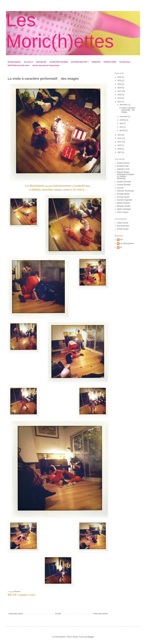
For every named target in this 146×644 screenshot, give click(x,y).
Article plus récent (16, 614)
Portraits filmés (125, 62)
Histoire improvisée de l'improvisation (46, 65)
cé (121, 247)
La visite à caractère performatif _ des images (127, 110)
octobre (123, 120)
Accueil (58, 614)
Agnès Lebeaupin (124, 209)
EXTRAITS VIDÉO (110, 62)
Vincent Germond (124, 182)
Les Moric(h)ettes (127, 243)
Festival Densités (124, 185)
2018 (120, 88)
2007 (120, 152)
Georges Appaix (123, 194)
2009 (120, 149)
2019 (120, 84)
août (122, 123)
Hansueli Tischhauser (126, 191)
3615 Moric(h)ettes (14, 62)
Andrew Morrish (123, 163)
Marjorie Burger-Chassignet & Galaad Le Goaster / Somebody (125, 175)
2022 (120, 77)
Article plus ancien (100, 614)
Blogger (91, 637)
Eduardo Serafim (124, 206)
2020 (120, 81)
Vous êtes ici (28, 62)
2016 (120, 95)
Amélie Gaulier (123, 229)
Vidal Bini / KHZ (123, 169)
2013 (120, 135)
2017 (120, 91)
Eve (121, 240)
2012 (120, 138)
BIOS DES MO (41, 62)
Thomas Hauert (123, 197)
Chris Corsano (123, 212)
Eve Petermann (123, 226)
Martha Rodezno (124, 203)
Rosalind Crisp (123, 166)
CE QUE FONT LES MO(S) (59, 62)
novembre (124, 117)
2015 (120, 98)
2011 (120, 142)
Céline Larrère (123, 223)
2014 (120, 102)
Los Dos (120, 188)
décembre (124, 105)
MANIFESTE (96, 62)
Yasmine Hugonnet (124, 200)
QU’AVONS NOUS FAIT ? (80, 62)
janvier (123, 130)
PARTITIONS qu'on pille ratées (18, 65)
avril (121, 127)
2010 (120, 145)
